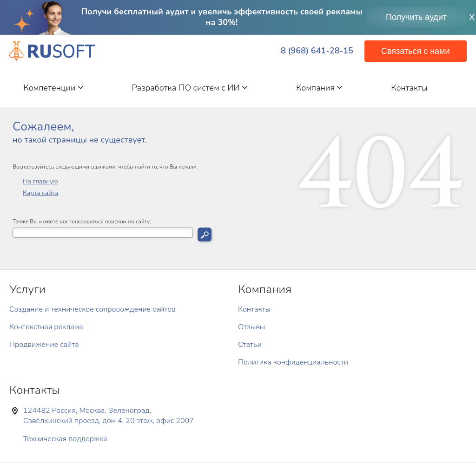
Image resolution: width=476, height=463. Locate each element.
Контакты (409, 88)
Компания (319, 88)
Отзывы (251, 327)
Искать (205, 235)
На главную (40, 181)
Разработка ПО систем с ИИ (190, 88)
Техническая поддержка (65, 439)
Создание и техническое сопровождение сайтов (93, 309)
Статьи (250, 345)
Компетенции (53, 88)
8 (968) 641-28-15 (317, 51)
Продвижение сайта (44, 345)
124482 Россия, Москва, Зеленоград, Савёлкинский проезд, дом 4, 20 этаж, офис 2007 (109, 416)
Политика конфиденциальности (293, 362)
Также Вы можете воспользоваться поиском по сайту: (82, 222)
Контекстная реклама (46, 327)
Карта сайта (41, 193)
